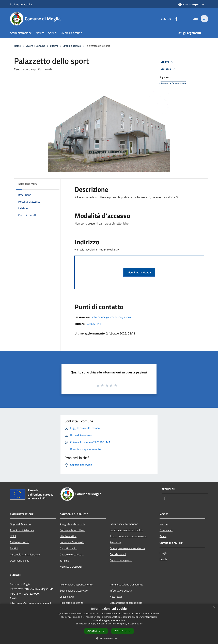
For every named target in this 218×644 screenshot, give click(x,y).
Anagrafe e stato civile (73, 524)
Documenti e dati (20, 561)
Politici (14, 548)
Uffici (13, 536)
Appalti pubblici (69, 548)
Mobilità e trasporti (71, 567)
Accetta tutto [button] (96, 631)
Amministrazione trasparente (127, 584)
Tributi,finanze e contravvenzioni (128, 536)
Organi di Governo (20, 524)
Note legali (116, 597)
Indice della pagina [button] (28, 184)
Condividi (168, 62)
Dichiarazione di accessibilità (126, 603)
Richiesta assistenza (71, 603)
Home (17, 46)
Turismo (64, 561)
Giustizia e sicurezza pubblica (126, 530)
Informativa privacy (121, 591)
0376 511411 (95, 324)
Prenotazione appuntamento (76, 584)
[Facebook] (174, 19)
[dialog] (109, 624)
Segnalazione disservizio (74, 591)
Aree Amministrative (22, 530)
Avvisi (163, 536)
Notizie (164, 524)
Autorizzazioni (118, 554)
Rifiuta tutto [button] (123, 631)
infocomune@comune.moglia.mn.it (112, 317)
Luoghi (54, 46)
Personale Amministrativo (25, 554)
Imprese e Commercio (72, 542)
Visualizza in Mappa (139, 272)
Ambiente (115, 542)
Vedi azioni (168, 69)
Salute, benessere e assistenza (127, 548)
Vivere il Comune (36, 46)
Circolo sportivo (72, 46)
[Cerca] (204, 19)
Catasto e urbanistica (72, 554)
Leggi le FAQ (67, 597)
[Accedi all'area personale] (191, 4)
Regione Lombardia (21, 4)
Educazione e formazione (124, 524)
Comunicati (166, 530)
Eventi (163, 559)
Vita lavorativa (68, 536)
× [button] (214, 607)
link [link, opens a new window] (141, 624)
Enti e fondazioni (20, 542)
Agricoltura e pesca (121, 560)
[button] (109, 638)
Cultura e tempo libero (73, 530)
